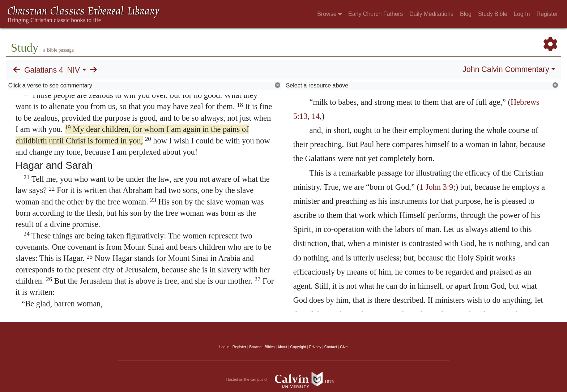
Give (344, 347)
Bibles (270, 347)
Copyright (298, 347)
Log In (522, 14)
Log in (225, 347)
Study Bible (493, 14)
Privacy (315, 347)
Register (547, 14)
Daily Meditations (431, 14)
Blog (466, 14)
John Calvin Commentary (506, 69)
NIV (74, 70)
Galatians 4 (44, 70)
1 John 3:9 (436, 187)
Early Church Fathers (376, 14)
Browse (329, 14)
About (282, 347)
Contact (331, 347)
